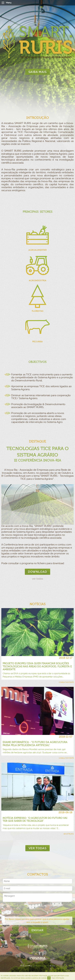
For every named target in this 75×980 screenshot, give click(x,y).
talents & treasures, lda (41, 966)
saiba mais (38, 72)
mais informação (58, 978)
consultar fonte (66, 682)
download (37, 572)
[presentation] (23, 909)
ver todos (37, 579)
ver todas (37, 848)
